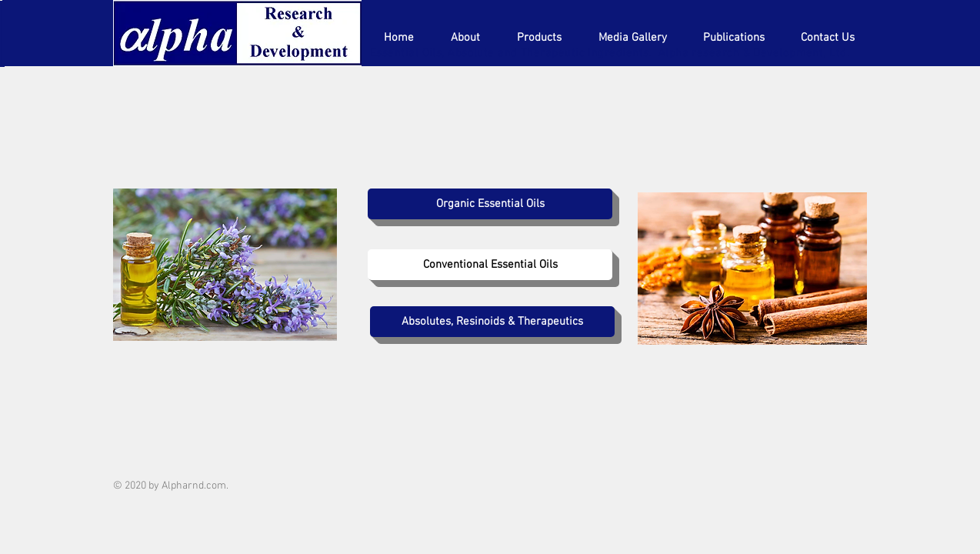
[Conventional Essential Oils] (490, 265)
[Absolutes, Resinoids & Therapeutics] (492, 322)
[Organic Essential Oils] (490, 204)
